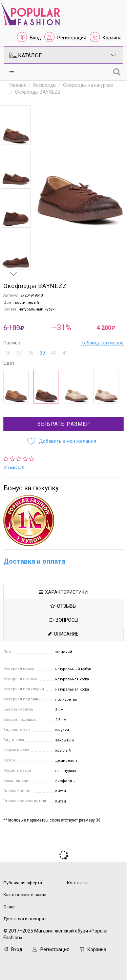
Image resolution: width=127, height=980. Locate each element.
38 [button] (31, 353)
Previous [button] (14, 99)
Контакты (77, 883)
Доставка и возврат (25, 919)
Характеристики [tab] (63, 592)
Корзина (112, 38)
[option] (16, 125)
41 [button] (65, 353)
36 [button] (8, 353)
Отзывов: (14, 467)
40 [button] (54, 353)
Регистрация (72, 38)
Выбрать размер (64, 424)
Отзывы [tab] (63, 606)
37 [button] (19, 353)
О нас (9, 907)
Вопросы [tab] (63, 620)
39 (42, 353)
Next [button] (14, 274)
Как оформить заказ (25, 895)
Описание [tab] (63, 634)
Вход (35, 38)
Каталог (63, 55)
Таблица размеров (102, 343)
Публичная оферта (23, 883)
